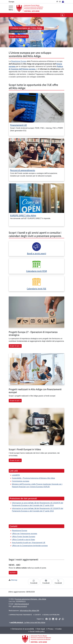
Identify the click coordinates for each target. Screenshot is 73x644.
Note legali (40, 629)
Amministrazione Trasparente (20, 615)
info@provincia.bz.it (22, 604)
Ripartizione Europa (19, 61)
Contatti (37, 615)
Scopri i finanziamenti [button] (19, 36)
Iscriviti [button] (13, 573)
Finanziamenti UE (18, 125)
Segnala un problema (51, 615)
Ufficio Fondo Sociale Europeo (24, 537)
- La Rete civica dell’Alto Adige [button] (27, 622)
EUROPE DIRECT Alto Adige (23, 215)
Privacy (50, 629)
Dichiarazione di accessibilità (22, 629)
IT (57, 2)
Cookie (58, 629)
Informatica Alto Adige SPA (29, 611)
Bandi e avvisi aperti (37, 253)
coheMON (16, 475)
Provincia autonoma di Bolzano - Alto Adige (30, 599)
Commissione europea (21, 481)
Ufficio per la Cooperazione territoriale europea (30, 546)
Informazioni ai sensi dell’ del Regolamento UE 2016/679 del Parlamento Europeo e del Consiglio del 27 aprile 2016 (38, 504)
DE (60, 2)
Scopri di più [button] (15, 346)
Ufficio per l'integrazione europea (24, 534)
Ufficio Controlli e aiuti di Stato (23, 540)
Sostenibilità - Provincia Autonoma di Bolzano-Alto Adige (33, 478)
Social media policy (36, 631)
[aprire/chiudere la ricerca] (62, 15)
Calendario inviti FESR (36, 271)
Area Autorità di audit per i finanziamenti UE (29, 543)
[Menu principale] (11, 8)
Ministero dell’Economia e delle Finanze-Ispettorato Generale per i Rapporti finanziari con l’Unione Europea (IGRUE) (37, 485)
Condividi (34, 582)
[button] (3, 32)
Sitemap (14, 580)
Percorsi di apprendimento (23, 170)
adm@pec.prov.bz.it (20, 606)
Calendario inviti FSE (36, 289)
